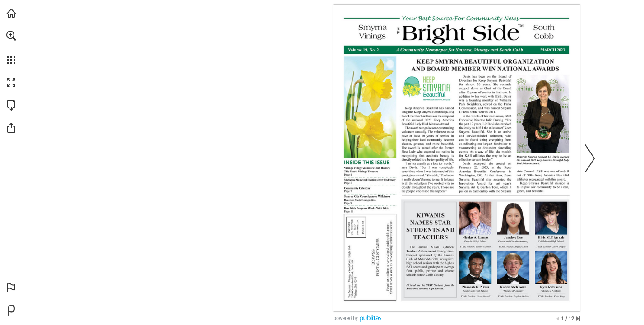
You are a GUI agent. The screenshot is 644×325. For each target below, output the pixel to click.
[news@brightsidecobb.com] (391, 241)
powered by (346, 318)
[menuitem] (11, 47)
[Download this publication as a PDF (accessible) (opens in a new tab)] (11, 105)
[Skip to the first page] (557, 319)
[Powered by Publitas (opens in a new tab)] (11, 310)
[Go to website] (388, 244)
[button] (11, 36)
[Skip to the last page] (578, 319)
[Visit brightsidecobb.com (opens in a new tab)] (11, 13)
